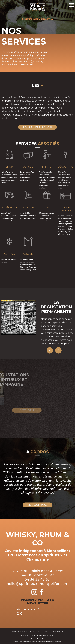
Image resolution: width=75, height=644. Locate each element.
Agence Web (36, 639)
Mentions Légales (34, 631)
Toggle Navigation (71, 4)
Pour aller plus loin (37, 127)
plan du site (18, 631)
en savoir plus (37, 505)
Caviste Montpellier (53, 631)
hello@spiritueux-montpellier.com (38, 584)
